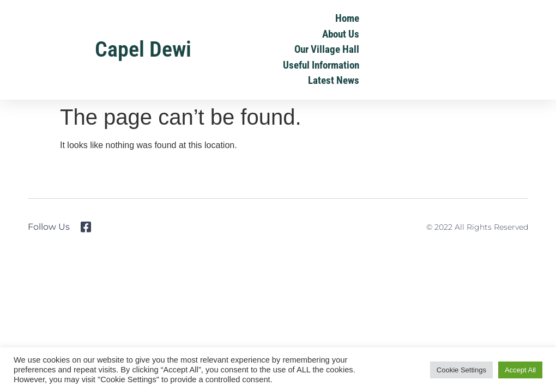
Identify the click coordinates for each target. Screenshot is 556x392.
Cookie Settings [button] (461, 370)
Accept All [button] (520, 370)
